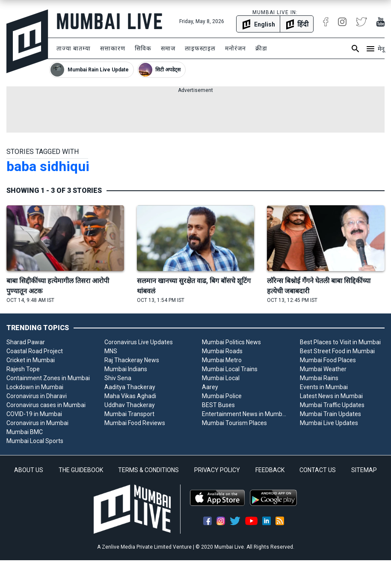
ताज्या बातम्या (74, 48)
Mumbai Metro (222, 360)
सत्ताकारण (113, 48)
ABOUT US (29, 470)
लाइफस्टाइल (200, 48)
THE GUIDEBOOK (81, 470)
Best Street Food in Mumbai (337, 351)
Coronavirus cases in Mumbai (46, 405)
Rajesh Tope (23, 369)
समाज (168, 48)
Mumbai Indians (126, 369)
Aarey (210, 387)
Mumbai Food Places (328, 360)
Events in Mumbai (324, 387)
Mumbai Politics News (231, 342)
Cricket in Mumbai (31, 360)
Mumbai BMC (25, 432)
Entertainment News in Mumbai (244, 414)
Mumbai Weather (323, 369)
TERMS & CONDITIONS (148, 470)
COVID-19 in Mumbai (34, 414)
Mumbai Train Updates (330, 414)
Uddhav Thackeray (130, 405)
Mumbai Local (221, 378)
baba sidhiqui (48, 166)
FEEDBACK (270, 470)
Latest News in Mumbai (331, 396)
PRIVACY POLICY (217, 470)
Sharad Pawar (26, 342)
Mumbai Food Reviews (135, 423)
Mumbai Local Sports (35, 441)
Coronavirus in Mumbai (37, 423)
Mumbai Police (222, 396)
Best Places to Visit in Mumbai (340, 342)
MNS (111, 351)
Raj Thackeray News (132, 360)
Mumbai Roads (222, 351)
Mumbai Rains (319, 378)
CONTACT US (318, 470)
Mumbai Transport (129, 414)
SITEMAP (364, 470)
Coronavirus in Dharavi (37, 396)
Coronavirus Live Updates (139, 342)
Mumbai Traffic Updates (332, 405)
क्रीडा (261, 48)
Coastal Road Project (35, 351)
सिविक (143, 48)
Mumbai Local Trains (230, 369)
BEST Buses (218, 405)
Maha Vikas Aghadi (130, 396)
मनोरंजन (235, 48)
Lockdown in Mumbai (35, 387)
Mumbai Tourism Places (234, 423)
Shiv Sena (118, 378)
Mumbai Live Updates (329, 423)
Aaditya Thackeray (130, 387)
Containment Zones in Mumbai (48, 378)
